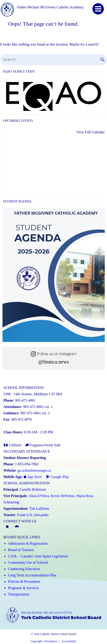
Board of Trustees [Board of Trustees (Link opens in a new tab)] (21, 550)
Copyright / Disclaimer (44, 641)
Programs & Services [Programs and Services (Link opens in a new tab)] (23, 588)
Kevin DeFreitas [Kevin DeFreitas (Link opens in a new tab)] (63, 496)
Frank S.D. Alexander (33, 515)
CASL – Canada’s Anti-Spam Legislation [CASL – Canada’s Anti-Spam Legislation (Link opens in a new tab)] (38, 556)
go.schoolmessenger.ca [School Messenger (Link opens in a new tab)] (34, 470)
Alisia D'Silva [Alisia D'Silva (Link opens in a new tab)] (39, 496)
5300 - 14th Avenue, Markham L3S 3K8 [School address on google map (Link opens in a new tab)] (33, 394)
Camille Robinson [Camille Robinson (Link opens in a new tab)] (33, 489)
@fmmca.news (54, 362)
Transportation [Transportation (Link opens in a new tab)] (19, 594)
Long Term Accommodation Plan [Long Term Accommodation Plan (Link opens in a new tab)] (32, 575)
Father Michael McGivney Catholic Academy (50, 7)
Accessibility (69, 641)
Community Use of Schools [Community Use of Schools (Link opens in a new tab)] (28, 562)
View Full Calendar (91, 132)
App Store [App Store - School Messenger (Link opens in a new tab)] (33, 477)
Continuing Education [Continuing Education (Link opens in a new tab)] (24, 569)
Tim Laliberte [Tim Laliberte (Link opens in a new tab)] (39, 509)
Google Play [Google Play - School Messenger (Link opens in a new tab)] (58, 477)
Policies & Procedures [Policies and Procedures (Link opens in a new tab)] (24, 582)
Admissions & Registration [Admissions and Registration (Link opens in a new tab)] (28, 543)
